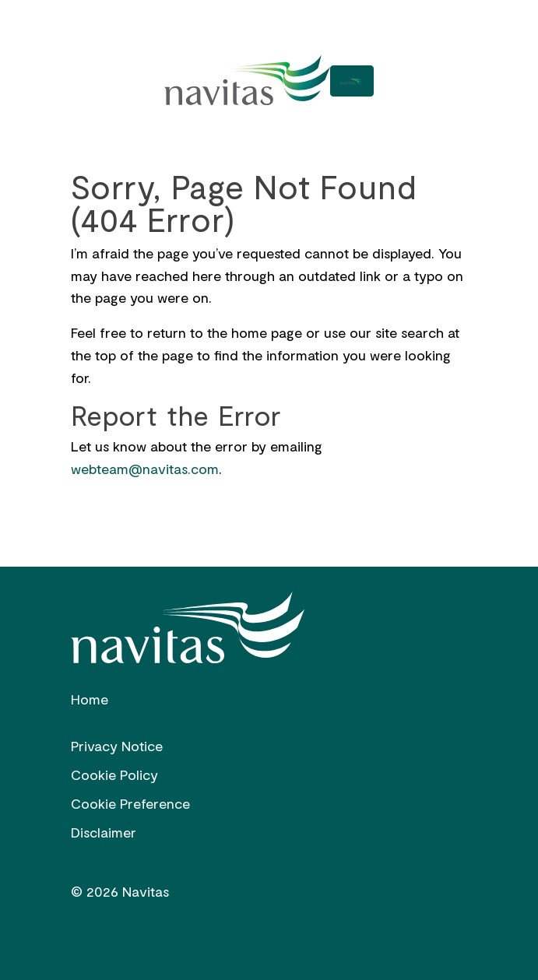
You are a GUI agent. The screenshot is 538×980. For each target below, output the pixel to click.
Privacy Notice (117, 746)
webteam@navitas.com (145, 469)
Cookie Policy (114, 775)
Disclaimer (104, 832)
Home (90, 699)
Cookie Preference (130, 803)
